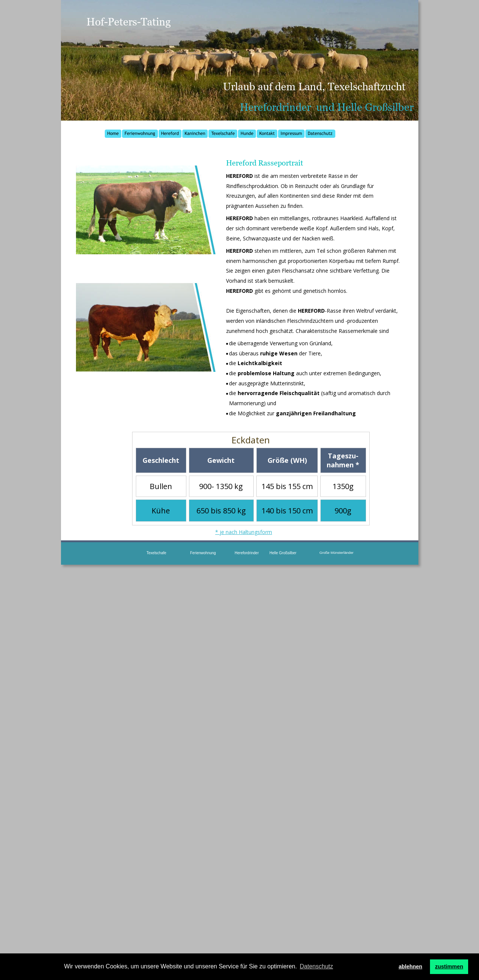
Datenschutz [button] (316, 966)
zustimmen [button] (449, 967)
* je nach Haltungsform (244, 532)
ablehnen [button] (410, 967)
